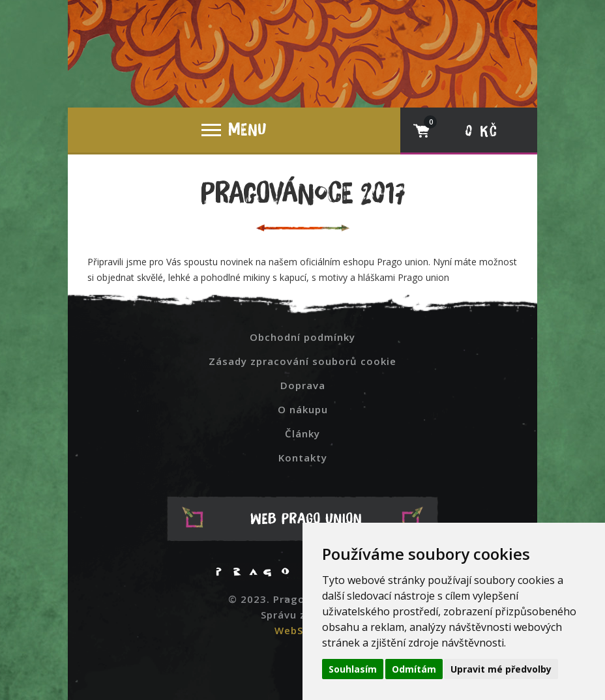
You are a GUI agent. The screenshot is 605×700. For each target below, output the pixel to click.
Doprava (303, 385)
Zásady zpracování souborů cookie (302, 361)
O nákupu (303, 409)
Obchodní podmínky (302, 337)
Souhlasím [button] (353, 669)
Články (302, 433)
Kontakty (303, 458)
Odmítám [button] (414, 669)
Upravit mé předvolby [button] (501, 669)
